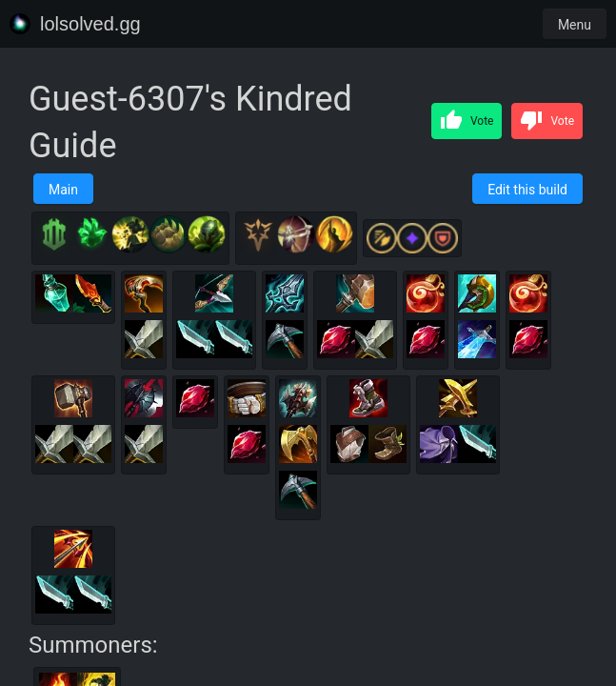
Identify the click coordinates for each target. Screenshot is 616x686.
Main (63, 190)
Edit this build (527, 190)
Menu (575, 25)
